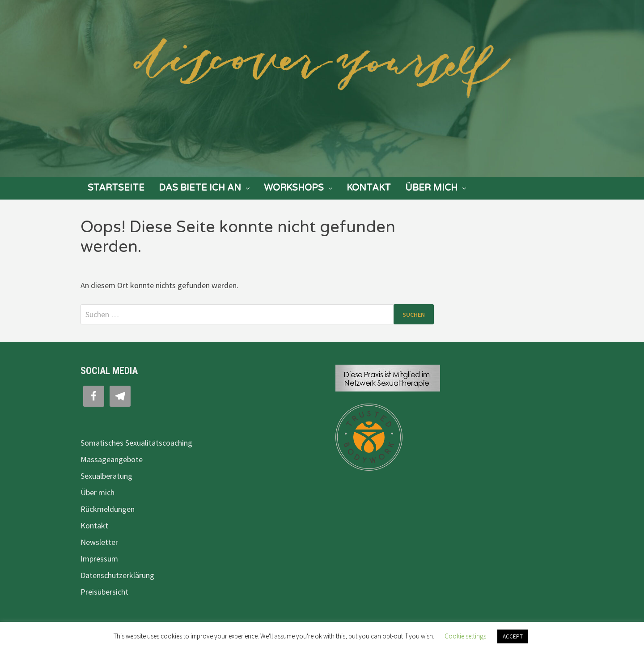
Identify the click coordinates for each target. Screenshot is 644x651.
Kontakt (369, 188)
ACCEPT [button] (513, 636)
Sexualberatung (106, 476)
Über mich (431, 188)
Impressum (99, 559)
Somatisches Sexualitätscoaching (136, 443)
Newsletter (99, 542)
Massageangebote (112, 459)
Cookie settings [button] (465, 636)
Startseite (116, 188)
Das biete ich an (200, 188)
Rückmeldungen (108, 509)
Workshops (294, 188)
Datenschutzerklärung (117, 575)
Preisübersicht (104, 592)
